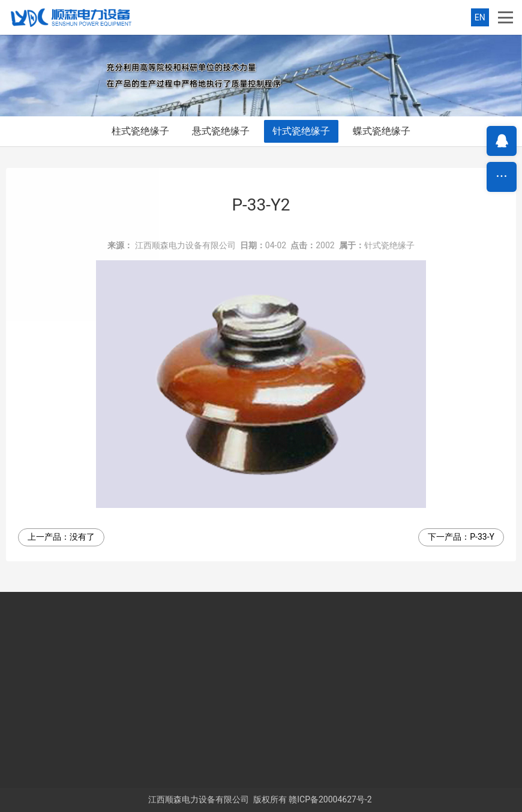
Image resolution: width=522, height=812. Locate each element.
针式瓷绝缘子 (301, 131)
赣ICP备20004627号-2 (330, 799)
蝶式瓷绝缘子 (382, 131)
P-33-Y (482, 537)
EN (480, 17)
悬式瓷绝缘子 (221, 131)
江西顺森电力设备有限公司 (185, 245)
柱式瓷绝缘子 (140, 131)
